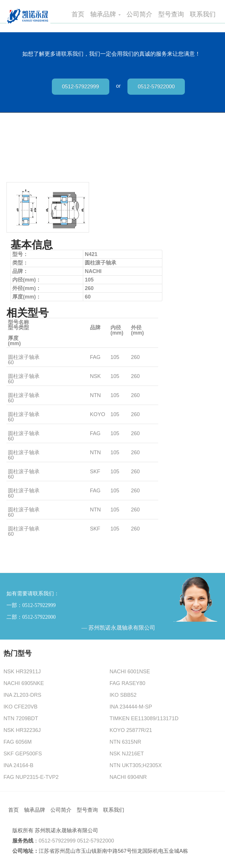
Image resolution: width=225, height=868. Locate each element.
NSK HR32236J (22, 730)
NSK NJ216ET (127, 754)
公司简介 (139, 14)
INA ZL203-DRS (22, 695)
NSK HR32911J (22, 672)
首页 (78, 14)
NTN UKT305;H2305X (136, 765)
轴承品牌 (105, 14)
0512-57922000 (156, 87)
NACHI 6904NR (128, 777)
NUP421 (18, 447)
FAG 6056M (18, 742)
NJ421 (16, 523)
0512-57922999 (81, 87)
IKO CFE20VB (21, 707)
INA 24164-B (18, 765)
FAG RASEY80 (127, 683)
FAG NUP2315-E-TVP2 (31, 777)
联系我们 (203, 14)
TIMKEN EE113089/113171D (144, 718)
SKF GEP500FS (23, 754)
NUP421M (20, 428)
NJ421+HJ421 (25, 371)
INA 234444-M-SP (131, 707)
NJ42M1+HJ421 (27, 352)
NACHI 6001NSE (130, 672)
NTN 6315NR (125, 742)
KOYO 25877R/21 (131, 730)
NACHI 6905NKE (24, 683)
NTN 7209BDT (21, 718)
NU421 (16, 466)
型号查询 (171, 14)
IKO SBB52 (123, 695)
